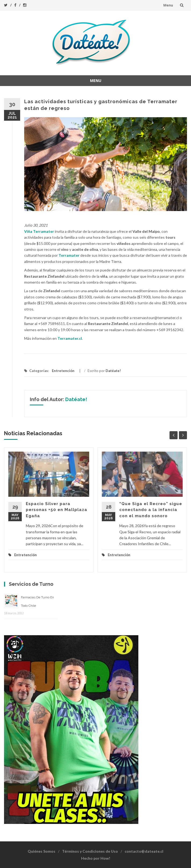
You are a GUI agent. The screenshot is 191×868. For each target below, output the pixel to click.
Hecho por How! (96, 858)
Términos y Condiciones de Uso (90, 851)
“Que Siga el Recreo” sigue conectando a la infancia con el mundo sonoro (151, 510)
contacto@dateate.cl (144, 851)
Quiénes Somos (42, 851)
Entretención (63, 371)
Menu (168, 5)
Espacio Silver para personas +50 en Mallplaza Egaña (57, 510)
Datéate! (113, 371)
